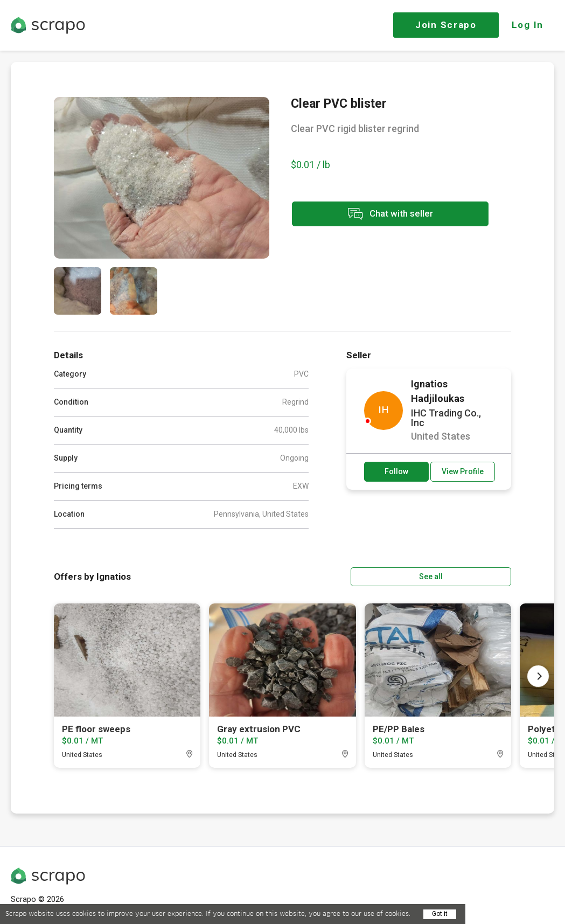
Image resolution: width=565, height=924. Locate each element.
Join (446, 25)
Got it (440, 914)
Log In (528, 25)
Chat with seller (387, 215)
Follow (396, 471)
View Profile (463, 471)
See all (480, 576)
